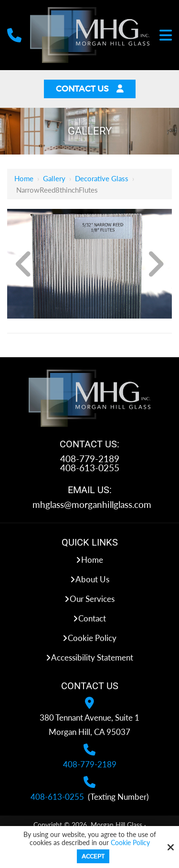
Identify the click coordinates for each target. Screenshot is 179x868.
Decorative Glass (102, 178)
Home (24, 178)
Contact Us (90, 89)
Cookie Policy (130, 843)
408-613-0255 (90, 468)
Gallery (54, 178)
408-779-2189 (90, 459)
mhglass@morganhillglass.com (92, 504)
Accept (93, 856)
